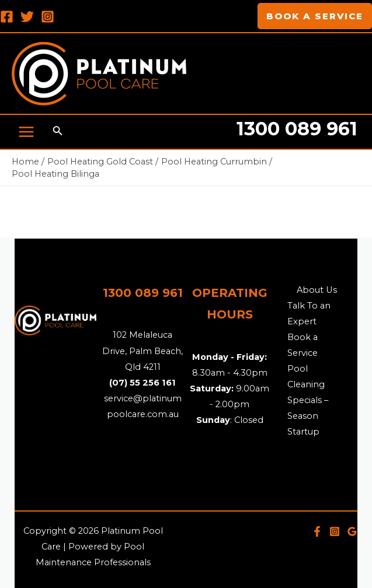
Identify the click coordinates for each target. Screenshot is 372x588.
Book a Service (303, 345)
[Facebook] (7, 17)
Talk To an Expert (309, 314)
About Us (317, 290)
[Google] (352, 531)
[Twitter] (27, 17)
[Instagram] (48, 17)
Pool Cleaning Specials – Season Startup (308, 400)
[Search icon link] (58, 132)
